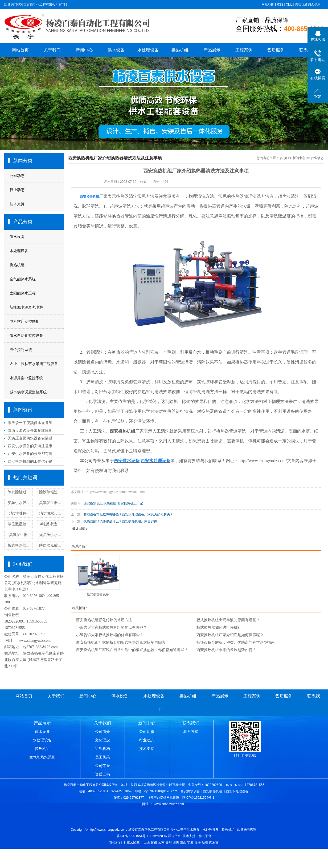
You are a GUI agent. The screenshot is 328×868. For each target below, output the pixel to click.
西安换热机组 (93, 503)
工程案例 (244, 50)
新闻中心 (84, 50)
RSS (280, 5)
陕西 (183, 842)
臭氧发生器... (50, 503)
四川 (176, 842)
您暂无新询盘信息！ (309, 5)
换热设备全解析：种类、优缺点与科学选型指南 (236, 642)
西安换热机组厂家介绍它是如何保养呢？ (230, 635)
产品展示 (212, 50)
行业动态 (17, 190)
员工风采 (102, 757)
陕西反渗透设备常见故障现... (32, 430)
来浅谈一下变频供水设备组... (32, 423)
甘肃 (154, 842)
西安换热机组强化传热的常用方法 (104, 620)
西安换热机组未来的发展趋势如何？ (226, 650)
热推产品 (116, 842)
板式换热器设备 (98, 594)
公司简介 (102, 732)
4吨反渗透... (50, 524)
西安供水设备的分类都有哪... (32, 454)
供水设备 (116, 50)
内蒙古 (214, 842)
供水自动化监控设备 (26, 336)
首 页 (283, 158)
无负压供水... (50, 535)
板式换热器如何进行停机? (218, 627)
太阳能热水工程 (23, 293)
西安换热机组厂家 (130, 503)
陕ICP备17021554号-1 (133, 836)
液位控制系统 (21, 350)
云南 (161, 842)
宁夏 (190, 842)
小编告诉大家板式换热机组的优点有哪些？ (112, 627)
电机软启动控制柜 (24, 321)
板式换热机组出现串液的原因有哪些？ (228, 620)
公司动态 (17, 176)
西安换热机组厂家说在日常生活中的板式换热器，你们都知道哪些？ (132, 650)
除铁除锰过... (19, 492)
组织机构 (102, 749)
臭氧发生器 (18, 535)
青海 (198, 842)
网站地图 (268, 5)
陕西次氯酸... (50, 545)
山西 (147, 842)
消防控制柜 (18, 513)
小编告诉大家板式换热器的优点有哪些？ (110, 635)
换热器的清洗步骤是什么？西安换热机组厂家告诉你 (120, 521)
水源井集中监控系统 (26, 378)
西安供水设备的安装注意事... (32, 446)
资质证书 (102, 774)
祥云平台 (174, 836)
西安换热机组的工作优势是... (32, 461)
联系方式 (191, 732)
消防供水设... (50, 513)
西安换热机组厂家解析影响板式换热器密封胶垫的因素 (121, 642)
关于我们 (52, 50)
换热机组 (180, 50)
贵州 (169, 842)
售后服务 (276, 50)
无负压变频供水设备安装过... (32, 438)
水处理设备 (148, 50)
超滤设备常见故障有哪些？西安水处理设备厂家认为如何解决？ (128, 514)
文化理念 (102, 740)
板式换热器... (19, 545)
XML (289, 5)
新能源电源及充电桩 (26, 307)
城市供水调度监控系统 (28, 392)
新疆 (205, 842)
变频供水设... (19, 503)
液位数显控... (19, 524)
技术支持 (17, 204)
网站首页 (20, 50)
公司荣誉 (102, 766)
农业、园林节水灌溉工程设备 (34, 364)
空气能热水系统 (23, 279)
